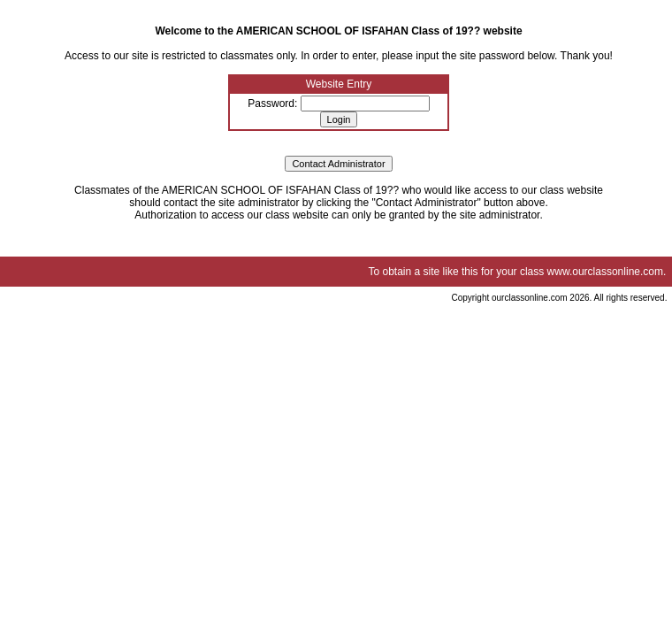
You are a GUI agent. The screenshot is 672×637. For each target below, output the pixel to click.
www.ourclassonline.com (605, 272)
